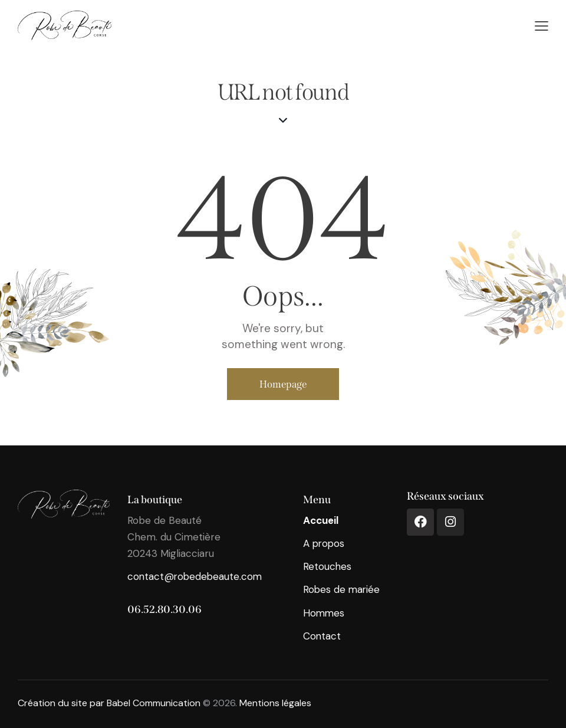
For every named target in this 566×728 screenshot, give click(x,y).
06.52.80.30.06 (164, 609)
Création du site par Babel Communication (109, 703)
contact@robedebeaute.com (196, 576)
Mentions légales (275, 703)
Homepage (283, 384)
